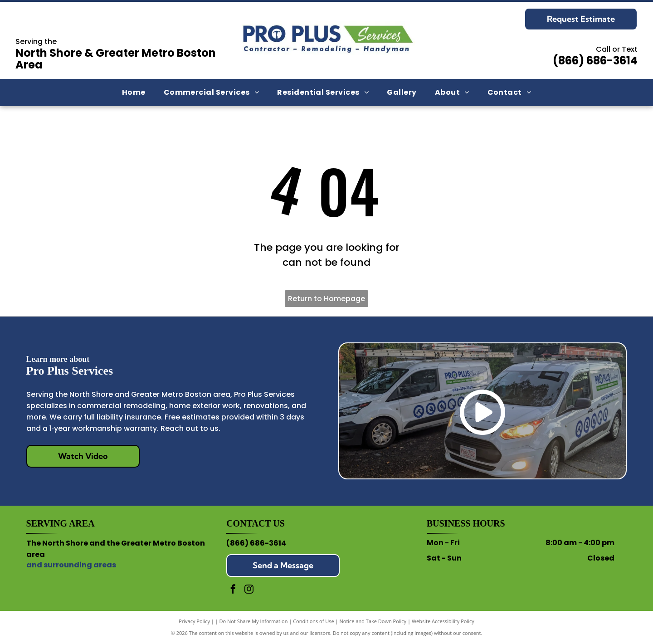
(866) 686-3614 (595, 61)
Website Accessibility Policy (443, 621)
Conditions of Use (314, 621)
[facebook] (233, 590)
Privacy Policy (194, 621)
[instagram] (249, 590)
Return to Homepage (326, 299)
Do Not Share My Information (254, 621)
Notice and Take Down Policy (373, 621)
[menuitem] (134, 93)
